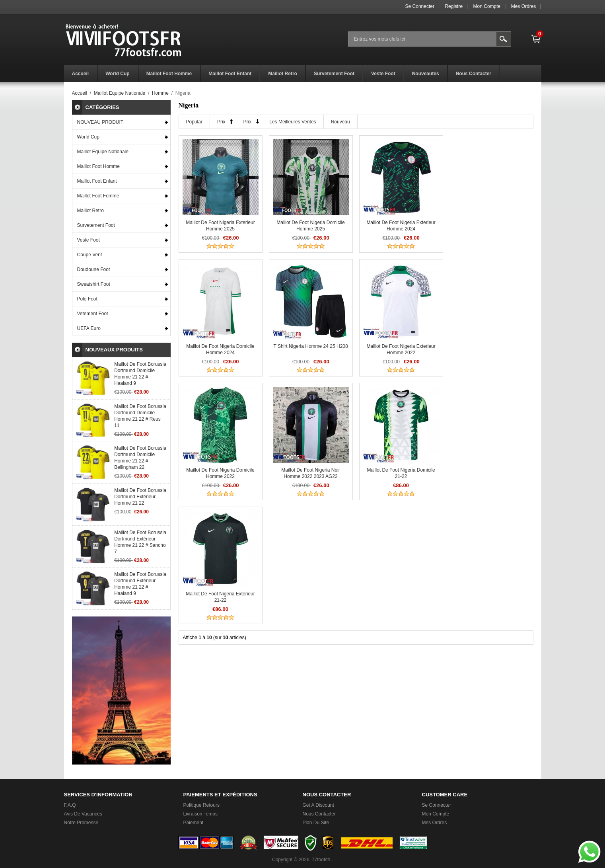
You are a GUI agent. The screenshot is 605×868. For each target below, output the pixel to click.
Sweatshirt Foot (94, 284)
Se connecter (420, 6)
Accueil (80, 93)
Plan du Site (316, 823)
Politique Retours (201, 805)
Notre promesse (81, 823)
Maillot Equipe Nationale (120, 93)
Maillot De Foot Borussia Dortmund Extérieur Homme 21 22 (140, 497)
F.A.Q (70, 805)
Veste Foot (89, 240)
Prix (221, 122)
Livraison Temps (200, 814)
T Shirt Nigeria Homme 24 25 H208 (220, 346)
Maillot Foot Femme (98, 196)
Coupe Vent (90, 255)
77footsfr (321, 860)
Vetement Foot (93, 314)
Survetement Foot (96, 225)
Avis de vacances (83, 814)
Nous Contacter (319, 814)
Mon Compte (487, 6)
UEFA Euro (89, 328)
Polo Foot (87, 299)
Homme (160, 93)
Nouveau (340, 122)
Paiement (194, 823)
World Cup (88, 137)
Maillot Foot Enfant (97, 181)
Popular (194, 122)
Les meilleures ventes (293, 122)
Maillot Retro (90, 211)
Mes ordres (524, 6)
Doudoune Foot (94, 269)
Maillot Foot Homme (98, 166)
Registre (454, 6)
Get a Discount (318, 805)
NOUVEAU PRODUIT (100, 122)
